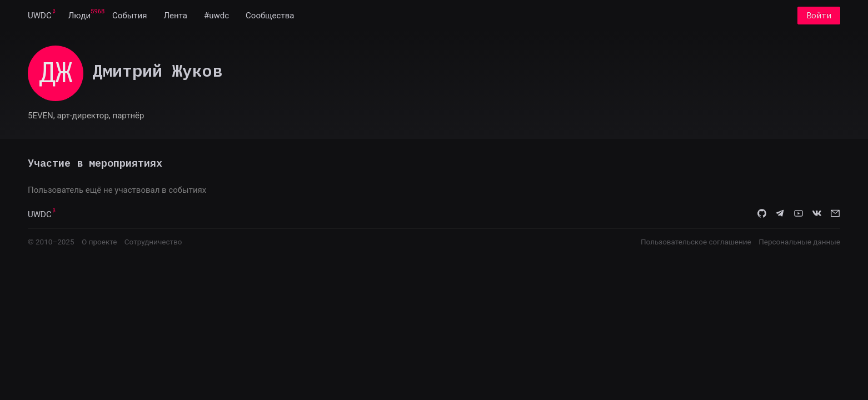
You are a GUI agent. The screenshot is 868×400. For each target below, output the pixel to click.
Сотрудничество (153, 242)
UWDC (40, 16)
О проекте (99, 242)
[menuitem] (40, 16)
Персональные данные (799, 242)
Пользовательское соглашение (696, 242)
